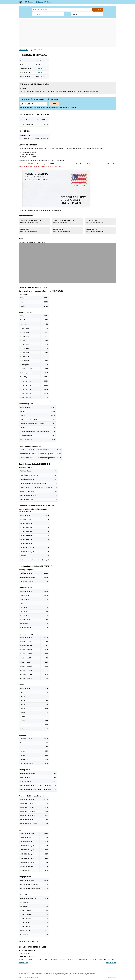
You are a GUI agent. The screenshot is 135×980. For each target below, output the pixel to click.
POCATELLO (30, 959)
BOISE (21, 959)
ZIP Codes (29, 2)
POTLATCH (83, 959)
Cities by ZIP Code (44, 2)
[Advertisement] (68, 33)
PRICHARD (112, 959)
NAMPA (62, 959)
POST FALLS (72, 959)
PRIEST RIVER (111, 963)
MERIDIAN (53, 959)
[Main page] (21, 2)
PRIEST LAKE (24, 963)
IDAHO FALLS (42, 959)
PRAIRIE (93, 959)
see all (40, 68)
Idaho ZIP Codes (24, 953)
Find (54, 104)
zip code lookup (58, 91)
